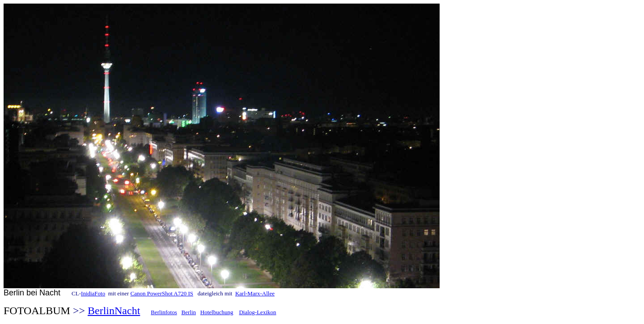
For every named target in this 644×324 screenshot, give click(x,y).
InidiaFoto (93, 293)
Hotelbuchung (217, 312)
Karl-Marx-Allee (255, 293)
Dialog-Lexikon (257, 312)
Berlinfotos (164, 312)
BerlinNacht (114, 311)
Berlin (189, 312)
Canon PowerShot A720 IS (162, 293)
